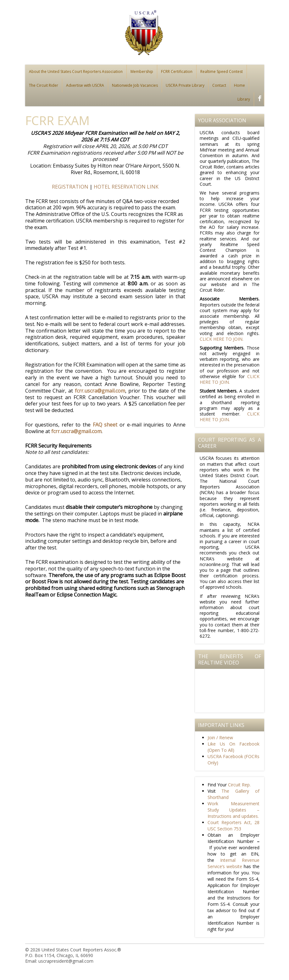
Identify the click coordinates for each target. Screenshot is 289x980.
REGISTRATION (70, 187)
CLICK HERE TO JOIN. (222, 339)
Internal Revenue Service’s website (233, 863)
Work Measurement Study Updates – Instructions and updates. (233, 810)
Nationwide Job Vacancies (135, 85)
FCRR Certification (177, 72)
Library (244, 99)
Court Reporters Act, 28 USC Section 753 (233, 826)
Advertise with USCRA (85, 85)
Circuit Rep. (239, 785)
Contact (219, 85)
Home (239, 85)
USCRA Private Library (185, 85)
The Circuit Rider (44, 85)
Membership (142, 72)
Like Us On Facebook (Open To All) (233, 747)
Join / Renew (220, 738)
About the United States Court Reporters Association (76, 72)
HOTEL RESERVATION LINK (126, 187)
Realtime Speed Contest (222, 72)
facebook (258, 99)
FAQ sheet (105, 425)
